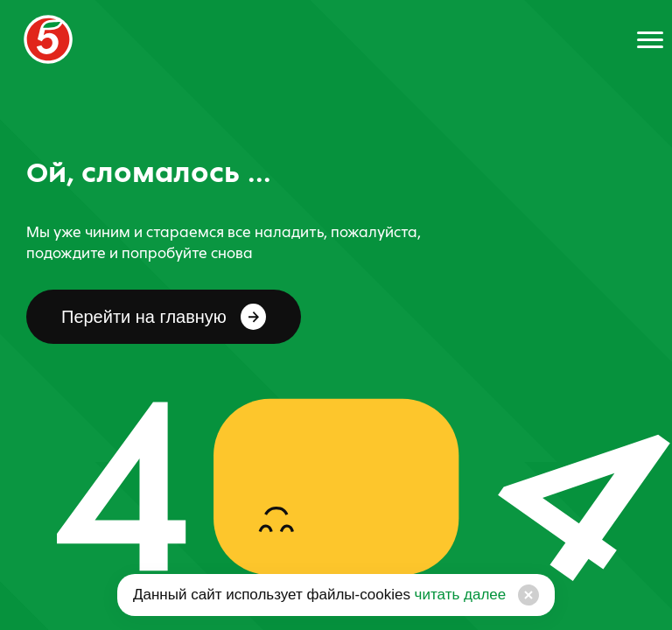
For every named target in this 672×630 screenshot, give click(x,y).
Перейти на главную (164, 317)
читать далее (458, 595)
